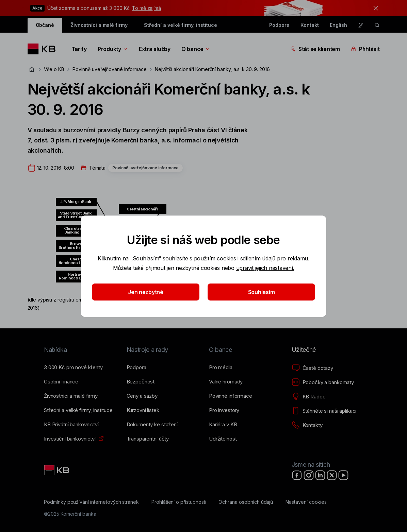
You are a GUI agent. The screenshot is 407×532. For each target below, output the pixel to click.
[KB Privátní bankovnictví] (71, 425)
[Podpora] (136, 367)
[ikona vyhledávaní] (377, 25)
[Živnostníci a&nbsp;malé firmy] (71, 396)
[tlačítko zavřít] (374, 8)
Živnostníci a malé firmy (99, 25)
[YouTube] (343, 475)
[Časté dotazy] (312, 368)
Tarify (79, 49)
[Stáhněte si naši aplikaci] (324, 411)
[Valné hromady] (226, 382)
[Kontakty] (307, 425)
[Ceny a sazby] (142, 396)
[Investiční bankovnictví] (70, 439)
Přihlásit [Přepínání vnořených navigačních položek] (365, 49)
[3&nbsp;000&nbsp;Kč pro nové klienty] (73, 367)
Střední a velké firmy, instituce (180, 25)
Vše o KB (54, 69)
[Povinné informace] (231, 396)
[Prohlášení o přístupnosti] (179, 502)
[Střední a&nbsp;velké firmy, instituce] (78, 410)
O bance (196, 49)
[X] (332, 475)
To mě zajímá (146, 8)
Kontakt (310, 25)
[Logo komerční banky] (44, 49)
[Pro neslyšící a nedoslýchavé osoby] (361, 25)
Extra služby (155, 49)
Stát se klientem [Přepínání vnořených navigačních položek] (315, 49)
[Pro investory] (224, 410)
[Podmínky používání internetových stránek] (91, 502)
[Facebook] (297, 475)
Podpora (279, 25)
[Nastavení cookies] (306, 502)
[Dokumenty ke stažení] (152, 425)
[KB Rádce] (309, 397)
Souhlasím (262, 292)
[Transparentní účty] (148, 439)
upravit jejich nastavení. (265, 268)
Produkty (113, 49)
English (338, 25)
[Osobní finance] (61, 382)
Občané (45, 25)
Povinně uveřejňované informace (110, 69)
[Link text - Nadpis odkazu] (57, 470)
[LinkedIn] (320, 475)
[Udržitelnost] (223, 439)
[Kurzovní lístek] (143, 410)
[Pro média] (221, 367)
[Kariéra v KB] (223, 425)
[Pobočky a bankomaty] (323, 382)
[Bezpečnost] (141, 382)
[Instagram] (309, 475)
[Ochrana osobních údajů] (246, 502)
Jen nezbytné (146, 292)
